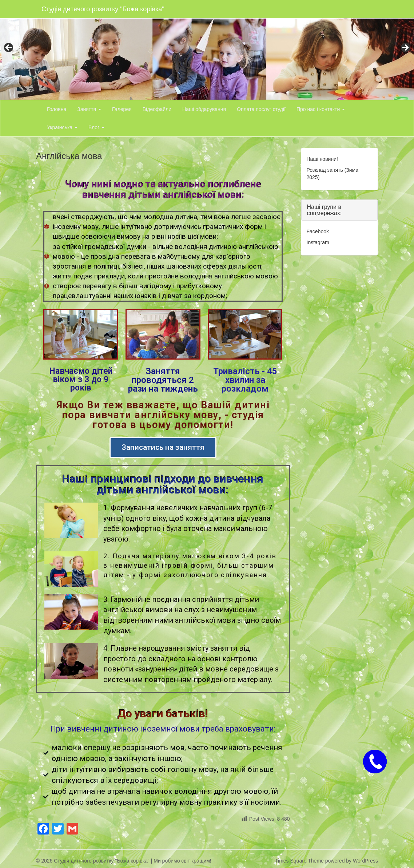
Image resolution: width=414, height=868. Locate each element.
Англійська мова (69, 156)
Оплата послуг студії (261, 109)
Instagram (318, 242)
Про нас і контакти (321, 109)
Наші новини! (322, 159)
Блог (96, 127)
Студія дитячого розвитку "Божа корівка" (103, 9)
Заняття (89, 109)
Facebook (318, 231)
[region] (207, 50)
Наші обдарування (204, 109)
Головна (57, 109)
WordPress (365, 861)
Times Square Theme (299, 861)
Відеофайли (157, 109)
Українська (62, 127)
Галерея (122, 109)
